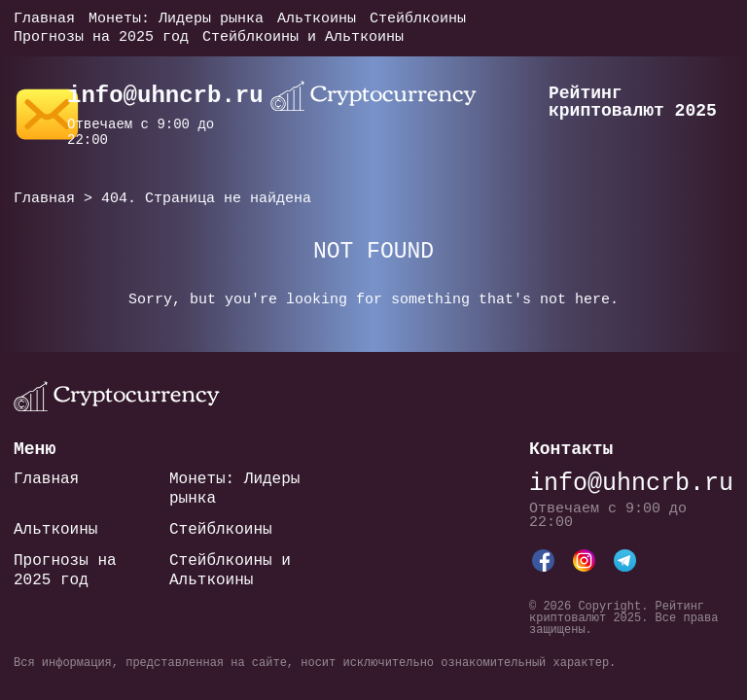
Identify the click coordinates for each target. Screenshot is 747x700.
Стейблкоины (418, 19)
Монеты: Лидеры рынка (176, 19)
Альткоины (317, 19)
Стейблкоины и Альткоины (303, 37)
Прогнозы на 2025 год (101, 37)
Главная (44, 19)
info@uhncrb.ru (165, 96)
